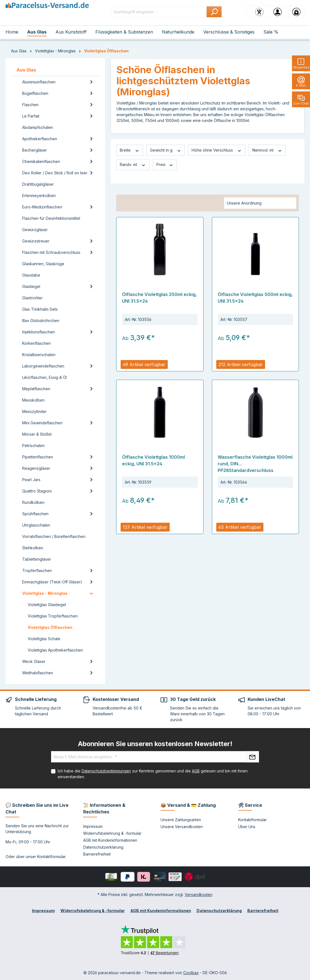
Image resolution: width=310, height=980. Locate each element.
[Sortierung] (260, 203)
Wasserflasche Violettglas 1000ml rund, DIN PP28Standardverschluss (255, 464)
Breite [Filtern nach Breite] (130, 150)
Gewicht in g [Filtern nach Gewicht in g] (166, 150)
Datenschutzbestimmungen (106, 771)
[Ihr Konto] (278, 12)
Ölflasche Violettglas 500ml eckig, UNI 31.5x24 (255, 298)
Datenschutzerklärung (103, 847)
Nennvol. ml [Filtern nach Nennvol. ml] (267, 150)
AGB (196, 771)
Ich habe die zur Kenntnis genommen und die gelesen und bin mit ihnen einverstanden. (153, 774)
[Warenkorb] (296, 12)
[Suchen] (214, 12)
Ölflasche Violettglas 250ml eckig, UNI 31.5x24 (159, 298)
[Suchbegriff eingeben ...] (159, 12)
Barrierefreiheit (97, 854)
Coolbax (191, 973)
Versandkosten (199, 894)
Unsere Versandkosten (182, 827)
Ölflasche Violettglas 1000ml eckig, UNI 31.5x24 (153, 460)
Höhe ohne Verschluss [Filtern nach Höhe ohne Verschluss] (217, 150)
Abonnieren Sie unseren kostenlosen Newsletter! (155, 744)
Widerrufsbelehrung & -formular (112, 833)
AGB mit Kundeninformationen (110, 840)
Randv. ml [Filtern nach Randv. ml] (133, 165)
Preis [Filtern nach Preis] (165, 165)
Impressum (93, 826)
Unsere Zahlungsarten (181, 820)
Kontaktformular (51, 857)
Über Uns (247, 827)
